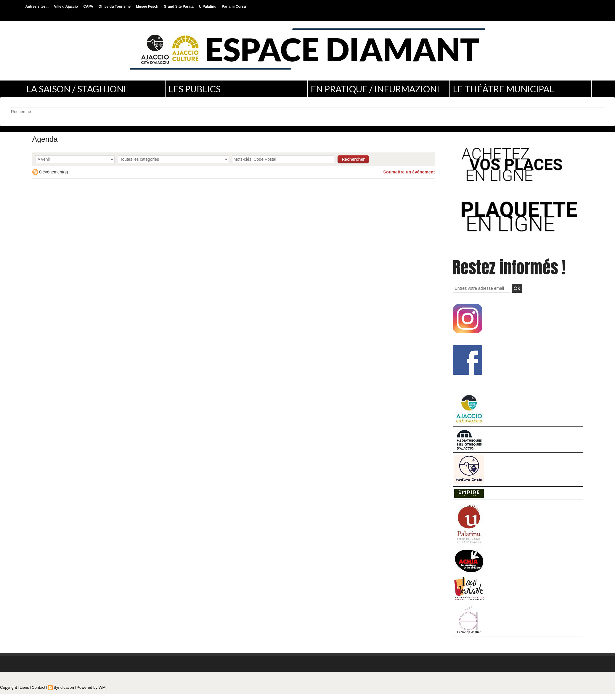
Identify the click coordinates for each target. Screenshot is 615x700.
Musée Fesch (148, 7)
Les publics (195, 89)
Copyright (7, 693)
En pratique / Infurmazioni (375, 89)
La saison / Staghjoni (76, 89)
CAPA (89, 7)
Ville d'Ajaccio (67, 7)
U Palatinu (208, 7)
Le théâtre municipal (503, 89)
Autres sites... (38, 7)
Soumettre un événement (410, 172)
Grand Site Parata (179, 7)
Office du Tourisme (115, 7)
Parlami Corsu (234, 7)
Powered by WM (78, 693)
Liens (20, 693)
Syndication (55, 693)
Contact (33, 693)
